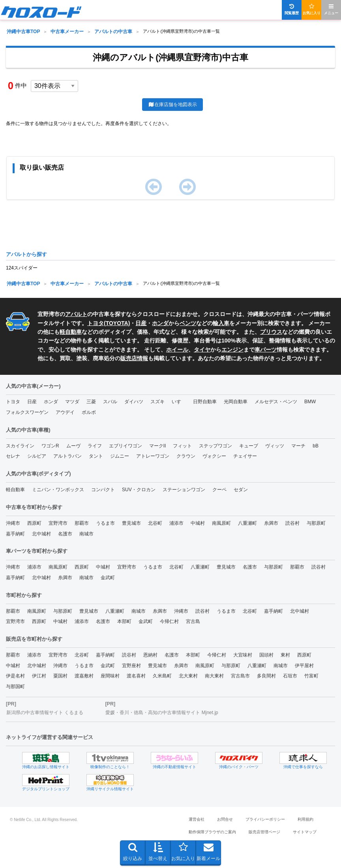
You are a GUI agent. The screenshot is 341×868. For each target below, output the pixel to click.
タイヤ (202, 350)
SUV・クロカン (139, 490)
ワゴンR (50, 446)
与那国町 (15, 687)
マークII (158, 446)
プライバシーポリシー (265, 819)
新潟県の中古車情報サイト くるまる (45, 713)
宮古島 (193, 621)
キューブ (249, 446)
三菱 (91, 402)
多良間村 (266, 676)
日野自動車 (205, 402)
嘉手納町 (15, 534)
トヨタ (13, 402)
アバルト (76, 314)
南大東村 (214, 676)
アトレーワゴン (153, 456)
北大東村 (188, 676)
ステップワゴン (215, 446)
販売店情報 (134, 358)
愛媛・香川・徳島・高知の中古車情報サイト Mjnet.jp (162, 713)
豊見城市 (131, 523)
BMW (310, 402)
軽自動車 (71, 332)
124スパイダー (22, 268)
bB (316, 446)
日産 (141, 323)
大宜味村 (243, 655)
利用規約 (305, 819)
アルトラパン (67, 456)
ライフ (95, 446)
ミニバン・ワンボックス (58, 490)
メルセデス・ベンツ (276, 402)
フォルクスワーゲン (27, 412)
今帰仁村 (169, 621)
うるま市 (105, 523)
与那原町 (316, 523)
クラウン (186, 456)
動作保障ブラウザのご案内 (212, 832)
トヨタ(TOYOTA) (109, 323)
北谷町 (155, 523)
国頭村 (266, 655)
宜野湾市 (58, 523)
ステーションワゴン (184, 490)
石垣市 (290, 676)
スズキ (157, 402)
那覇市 (82, 523)
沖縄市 (13, 523)
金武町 (108, 578)
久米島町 (162, 676)
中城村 (198, 523)
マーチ (298, 446)
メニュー (331, 9)
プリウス (271, 332)
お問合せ (225, 819)
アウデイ (65, 412)
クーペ (219, 490)
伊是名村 (15, 676)
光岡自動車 (236, 402)
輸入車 (221, 323)
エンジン (232, 350)
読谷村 (292, 523)
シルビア (37, 456)
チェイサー (245, 456)
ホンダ (160, 323)
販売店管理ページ (264, 832)
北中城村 (41, 534)
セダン (241, 490)
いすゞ (179, 402)
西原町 (34, 523)
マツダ (72, 402)
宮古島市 (240, 676)
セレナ (13, 456)
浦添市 (176, 523)
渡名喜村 (136, 676)
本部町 (124, 621)
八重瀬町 (247, 523)
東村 (285, 655)
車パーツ (266, 350)
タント (96, 456)
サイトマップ (305, 832)
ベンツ (188, 323)
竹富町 (311, 676)
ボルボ (89, 412)
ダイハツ (134, 402)
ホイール (177, 350)
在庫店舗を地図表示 (172, 105)
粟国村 (60, 676)
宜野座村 (131, 666)
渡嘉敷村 (84, 676)
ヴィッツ (275, 446)
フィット (182, 446)
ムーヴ (73, 446)
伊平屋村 (304, 666)
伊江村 (39, 676)
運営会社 (197, 819)
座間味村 (110, 676)
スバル (110, 402)
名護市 (65, 534)
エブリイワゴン (126, 446)
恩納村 (150, 655)
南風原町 (221, 523)
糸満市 (271, 523)
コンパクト (103, 490)
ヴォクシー (214, 456)
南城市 (86, 534)
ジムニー (120, 456)
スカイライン (20, 446)
